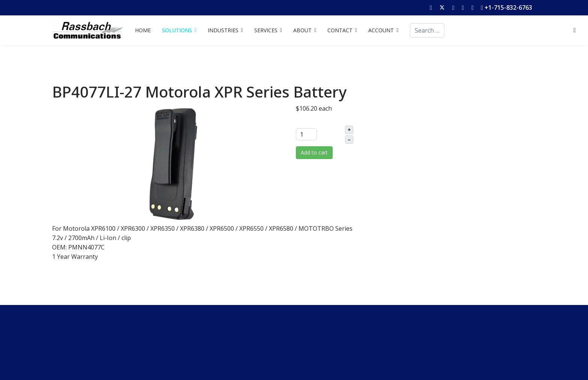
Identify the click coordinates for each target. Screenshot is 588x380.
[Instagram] (472, 8)
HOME (143, 30)
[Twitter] (442, 8)
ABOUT (302, 30)
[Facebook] (431, 8)
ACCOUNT (381, 30)
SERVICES (266, 30)
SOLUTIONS (177, 30)
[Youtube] (453, 8)
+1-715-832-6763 (508, 8)
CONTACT (340, 30)
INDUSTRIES (223, 30)
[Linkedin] (463, 8)
